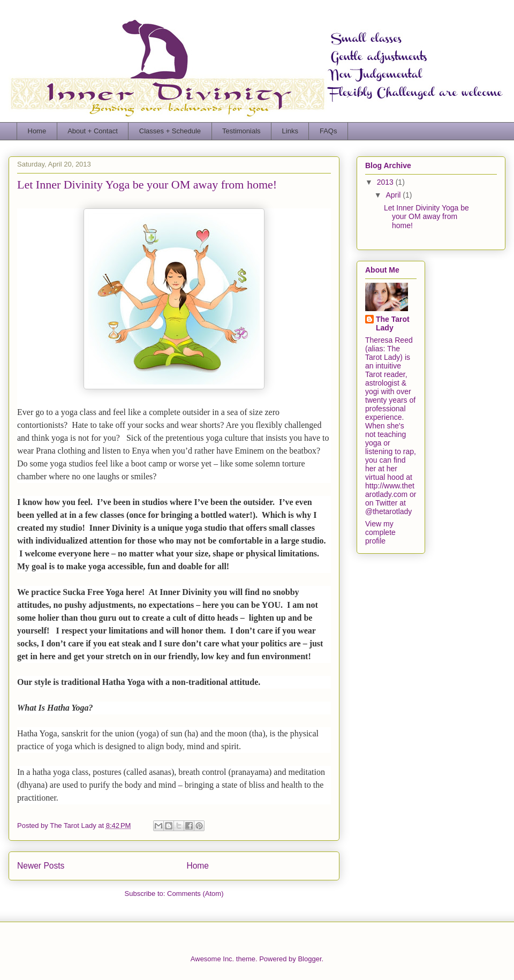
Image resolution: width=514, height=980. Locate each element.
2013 (386, 182)
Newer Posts (41, 866)
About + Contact (93, 131)
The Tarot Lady (393, 323)
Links (290, 131)
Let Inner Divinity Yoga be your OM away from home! (147, 184)
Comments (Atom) (195, 894)
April (394, 195)
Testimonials (241, 131)
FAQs (328, 131)
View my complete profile (380, 532)
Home (37, 131)
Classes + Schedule (170, 131)
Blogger (309, 959)
